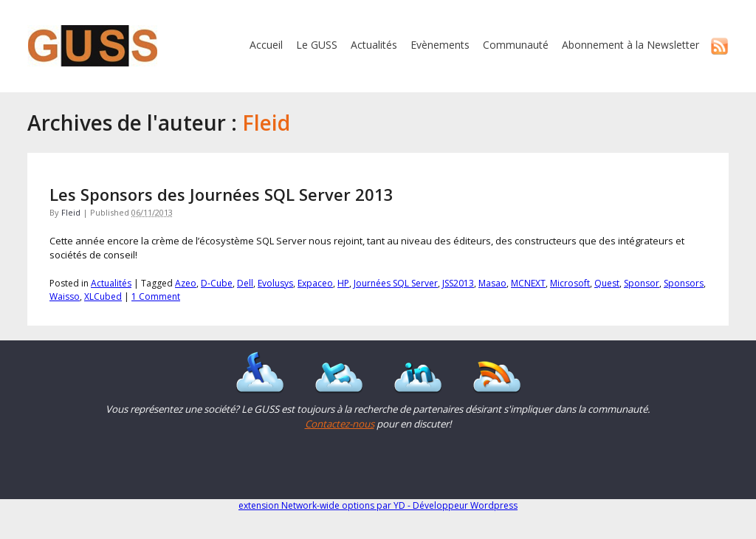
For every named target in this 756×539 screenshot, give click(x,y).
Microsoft (570, 283)
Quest (607, 283)
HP (343, 283)
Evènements (440, 45)
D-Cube (217, 283)
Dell (245, 283)
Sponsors (684, 283)
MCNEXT (528, 283)
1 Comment (156, 296)
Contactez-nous (340, 424)
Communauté (516, 45)
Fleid (71, 212)
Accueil (266, 45)
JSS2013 (458, 283)
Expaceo (315, 283)
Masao (492, 283)
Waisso (65, 296)
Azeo (186, 283)
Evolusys (275, 283)
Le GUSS (317, 45)
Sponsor (642, 283)
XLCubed (103, 296)
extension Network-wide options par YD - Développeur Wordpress (378, 505)
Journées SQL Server (396, 283)
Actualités (374, 45)
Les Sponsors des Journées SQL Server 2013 (221, 194)
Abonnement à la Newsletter (630, 45)
